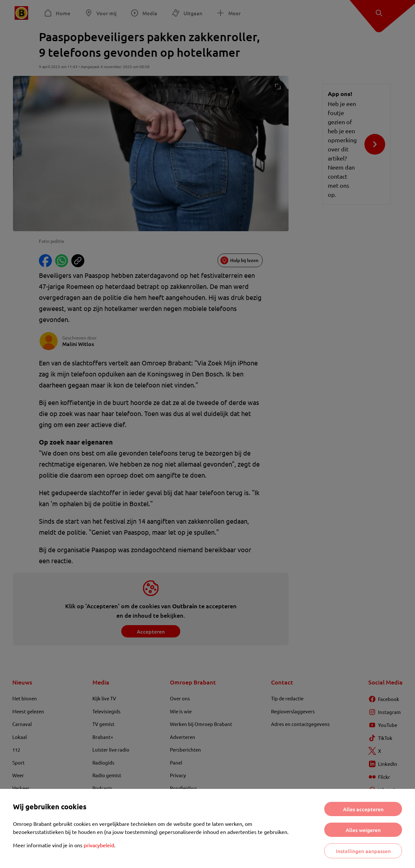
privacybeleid (99, 845)
